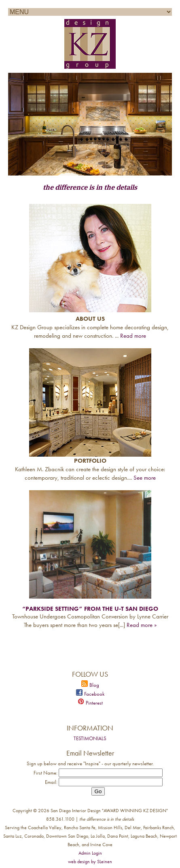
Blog (90, 685)
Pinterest (90, 703)
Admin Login (90, 853)
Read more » (142, 625)
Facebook (90, 694)
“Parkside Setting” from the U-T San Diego (90, 609)
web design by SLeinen (90, 862)
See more (145, 478)
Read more (133, 336)
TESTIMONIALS (90, 738)
